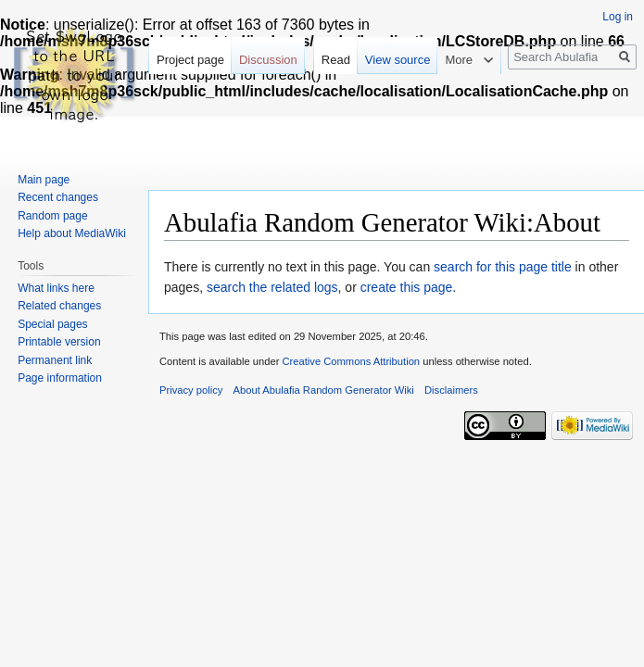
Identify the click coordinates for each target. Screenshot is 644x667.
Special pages (52, 324)
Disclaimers (451, 390)
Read (336, 60)
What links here (56, 288)
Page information (60, 378)
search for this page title (503, 267)
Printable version (59, 342)
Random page (52, 216)
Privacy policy (191, 390)
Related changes (59, 306)
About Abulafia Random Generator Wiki (324, 390)
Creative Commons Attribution (351, 361)
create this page (407, 287)
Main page (44, 180)
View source (398, 60)
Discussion (268, 60)
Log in (618, 17)
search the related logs (272, 287)
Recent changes (58, 197)
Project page (190, 60)
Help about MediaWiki (72, 233)
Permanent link (55, 360)
